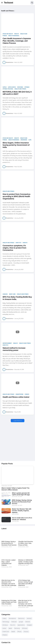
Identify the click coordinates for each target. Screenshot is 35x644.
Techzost (8, 3)
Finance (26, 632)
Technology (6, 622)
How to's (19, 243)
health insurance (14, 36)
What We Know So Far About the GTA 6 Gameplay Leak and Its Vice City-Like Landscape (9, 583)
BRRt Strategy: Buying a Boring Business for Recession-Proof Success (22, 502)
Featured (14, 622)
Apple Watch (12, 87)
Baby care (13, 294)
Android (29, 618)
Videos (27, 394)
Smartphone (20, 394)
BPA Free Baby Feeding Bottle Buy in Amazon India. (17, 298)
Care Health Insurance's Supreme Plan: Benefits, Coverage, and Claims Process (17, 41)
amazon (5, 294)
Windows (5, 625)
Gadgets (29, 625)
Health (17, 34)
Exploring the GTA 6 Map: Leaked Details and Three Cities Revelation (9, 602)
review (4, 628)
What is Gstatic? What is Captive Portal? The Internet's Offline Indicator (15, 489)
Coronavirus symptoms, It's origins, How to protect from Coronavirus (14, 248)
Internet (28, 622)
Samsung (17, 628)
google (21, 622)
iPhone (19, 632)
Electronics (21, 618)
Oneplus (5, 635)
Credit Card (6, 632)
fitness (27, 87)
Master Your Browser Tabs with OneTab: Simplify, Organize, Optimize (22, 511)
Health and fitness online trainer (16, 397)
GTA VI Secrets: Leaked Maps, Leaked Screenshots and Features (8, 563)
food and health (8, 34)
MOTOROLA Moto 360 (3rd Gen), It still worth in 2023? (17, 93)
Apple (5, 87)
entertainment (7, 343)
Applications (21, 625)
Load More (17, 421)
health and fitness (21, 89)
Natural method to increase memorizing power (14, 349)
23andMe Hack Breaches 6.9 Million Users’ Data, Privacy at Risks (26, 543)
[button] (3, 3)
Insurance (24, 140)
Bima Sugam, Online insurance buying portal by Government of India (16, 145)
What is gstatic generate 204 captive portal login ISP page (21, 494)
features (20, 87)
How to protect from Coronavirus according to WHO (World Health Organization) (16, 196)
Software (25, 628)
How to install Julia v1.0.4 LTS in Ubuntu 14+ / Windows (22, 519)
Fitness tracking (8, 89)
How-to (25, 243)
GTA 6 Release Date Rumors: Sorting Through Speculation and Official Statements (26, 583)
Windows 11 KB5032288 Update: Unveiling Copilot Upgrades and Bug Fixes (26, 562)
